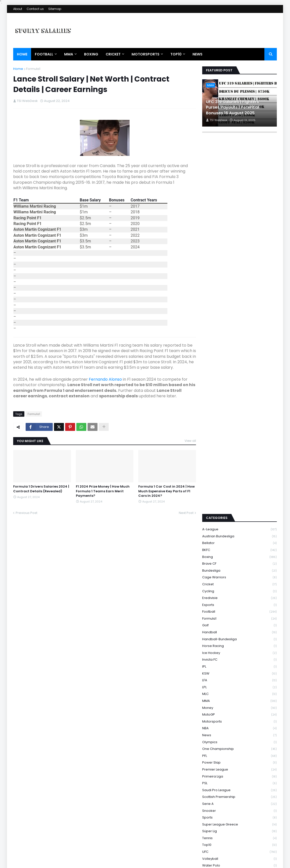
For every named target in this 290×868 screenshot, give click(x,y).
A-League (240, 466)
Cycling (240, 528)
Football (240, 548)
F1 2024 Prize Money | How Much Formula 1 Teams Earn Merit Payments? (103, 491)
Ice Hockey (240, 589)
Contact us (35, 9)
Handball (240, 569)
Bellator (240, 480)
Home (18, 69)
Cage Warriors (240, 514)
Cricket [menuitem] (113, 54)
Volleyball (240, 795)
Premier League (240, 706)
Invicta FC (240, 596)
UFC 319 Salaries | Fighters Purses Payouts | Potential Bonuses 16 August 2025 (233, 108)
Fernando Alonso (105, 379)
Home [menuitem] (22, 54)
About (18, 9)
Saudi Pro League (240, 727)
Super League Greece (240, 761)
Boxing (240, 493)
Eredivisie (240, 535)
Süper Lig (240, 768)
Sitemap (55, 9)
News (240, 672)
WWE (240, 836)
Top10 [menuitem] (176, 54)
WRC (240, 816)
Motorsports (240, 658)
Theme (77, 862)
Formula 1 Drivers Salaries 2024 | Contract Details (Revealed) (41, 489)
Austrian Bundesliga (240, 473)
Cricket (240, 521)
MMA (240, 637)
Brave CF (240, 500)
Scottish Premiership (240, 734)
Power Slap (240, 699)
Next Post (186, 513)
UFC (240, 788)
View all (190, 441)
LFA (240, 617)
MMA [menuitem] (69, 54)
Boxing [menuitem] (91, 54)
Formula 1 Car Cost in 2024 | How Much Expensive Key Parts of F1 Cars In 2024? (167, 491)
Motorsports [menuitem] (145, 54)
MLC (240, 631)
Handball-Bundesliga (240, 576)
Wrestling (240, 823)
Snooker (240, 747)
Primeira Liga (240, 713)
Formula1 (33, 69)
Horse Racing (240, 583)
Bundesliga (240, 507)
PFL (240, 692)
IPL (240, 603)
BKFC (240, 486)
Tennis (240, 775)
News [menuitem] (197, 54)
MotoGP (240, 651)
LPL (240, 624)
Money (240, 644)
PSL (240, 720)
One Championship (240, 686)
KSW (240, 610)
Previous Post (26, 513)
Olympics (240, 679)
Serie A (240, 740)
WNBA (240, 809)
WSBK (240, 830)
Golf (240, 562)
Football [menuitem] (44, 54)
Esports (240, 541)
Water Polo (240, 802)
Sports (240, 754)
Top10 (240, 782)
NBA (240, 665)
